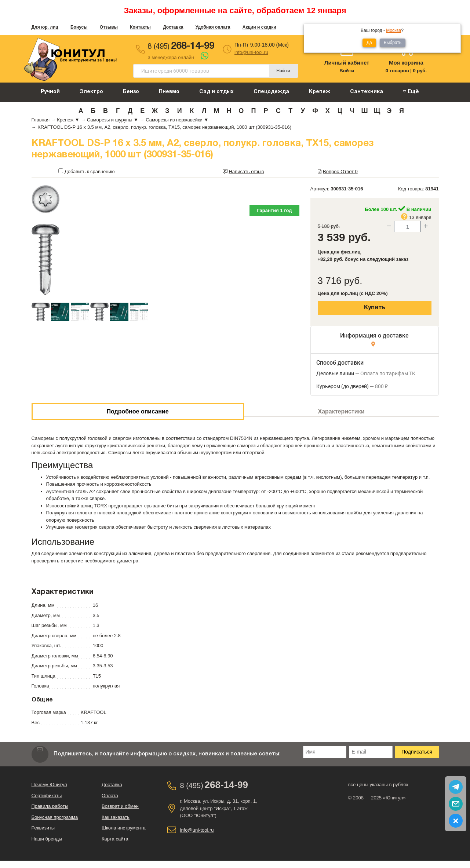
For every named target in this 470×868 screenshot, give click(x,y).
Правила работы (50, 806)
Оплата (110, 796)
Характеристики (341, 411)
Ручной (50, 92)
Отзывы (109, 27)
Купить (375, 308)
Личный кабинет (347, 63)
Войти (347, 71)
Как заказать (116, 817)
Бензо (131, 92)
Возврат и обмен (120, 806)
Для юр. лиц (45, 27)
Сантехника (367, 92)
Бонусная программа (55, 817)
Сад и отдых (216, 92)
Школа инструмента (124, 828)
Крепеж (320, 92)
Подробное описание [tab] (137, 411)
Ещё (411, 92)
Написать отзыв (246, 172)
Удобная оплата (213, 27)
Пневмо (169, 92)
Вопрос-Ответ (340, 172)
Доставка (173, 27)
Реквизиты (43, 828)
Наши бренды (47, 839)
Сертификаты (47, 796)
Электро (91, 92)
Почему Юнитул (49, 785)
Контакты (140, 27)
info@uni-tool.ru (251, 52)
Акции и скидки (259, 27)
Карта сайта (115, 839)
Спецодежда (271, 92)
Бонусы (79, 27)
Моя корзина (406, 63)
